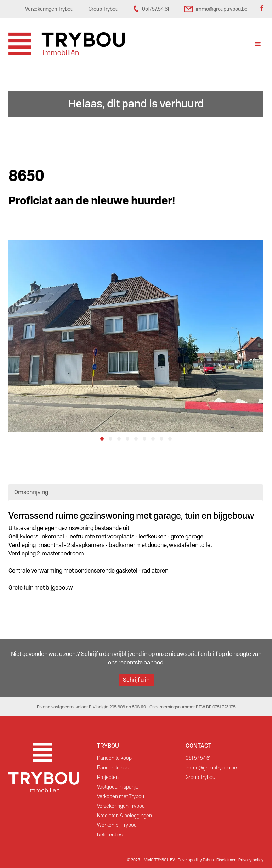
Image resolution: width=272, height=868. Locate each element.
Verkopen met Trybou (121, 796)
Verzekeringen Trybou (121, 806)
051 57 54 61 (198, 758)
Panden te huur (114, 768)
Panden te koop (114, 758)
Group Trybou (200, 777)
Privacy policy (251, 860)
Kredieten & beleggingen (124, 816)
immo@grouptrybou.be (211, 768)
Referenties (110, 835)
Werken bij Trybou (117, 825)
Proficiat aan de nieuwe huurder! (92, 201)
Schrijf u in (136, 680)
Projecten (108, 777)
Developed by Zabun (196, 860)
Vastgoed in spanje (118, 787)
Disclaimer (226, 860)
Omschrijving (31, 492)
